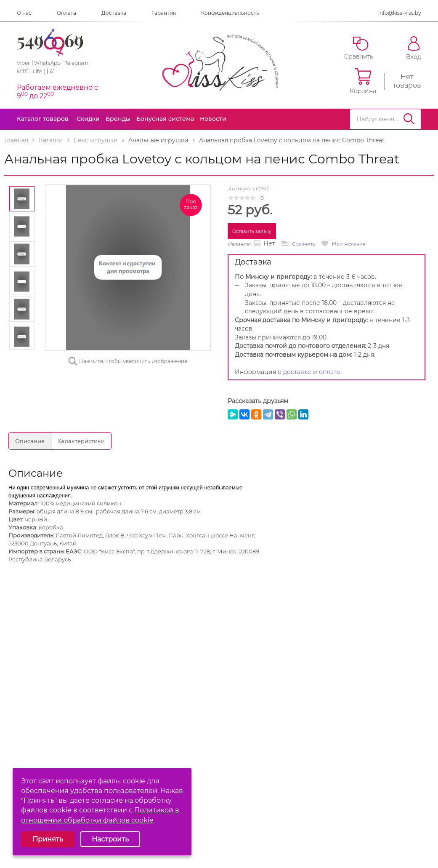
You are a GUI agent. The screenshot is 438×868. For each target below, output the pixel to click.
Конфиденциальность (230, 13)
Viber (23, 63)
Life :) (39, 71)
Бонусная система (165, 119)
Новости (213, 119)
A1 (52, 71)
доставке (297, 372)
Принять (48, 839)
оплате (330, 372)
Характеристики (81, 441)
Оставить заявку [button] (252, 231)
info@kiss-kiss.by (400, 13)
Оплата (66, 13)
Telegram (77, 63)
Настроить (110, 839)
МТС (23, 71)
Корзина (363, 81)
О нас (24, 13)
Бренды (118, 119)
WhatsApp (47, 63)
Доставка (114, 13)
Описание (30, 441)
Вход (414, 48)
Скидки (88, 119)
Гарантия (164, 13)
